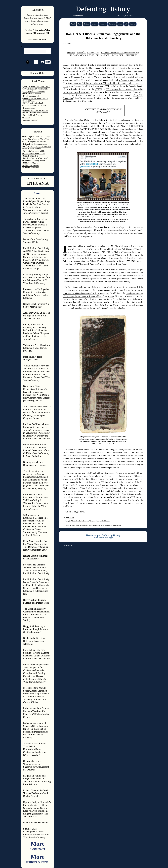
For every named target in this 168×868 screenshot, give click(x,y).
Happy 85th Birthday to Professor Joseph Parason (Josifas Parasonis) (35, 629)
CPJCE (91, 55)
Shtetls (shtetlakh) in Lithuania (36, 98)
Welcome (37, 10)
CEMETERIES (132, 55)
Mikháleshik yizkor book (33, 103)
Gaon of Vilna (29, 101)
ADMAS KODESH (103, 55)
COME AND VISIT (38, 178)
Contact (41, 21)
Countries (103, 24)
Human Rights (38, 73)
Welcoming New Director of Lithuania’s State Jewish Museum (37, 348)
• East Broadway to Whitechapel (35, 158)
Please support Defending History (103, 535)
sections (45, 15)
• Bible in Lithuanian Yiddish (34, 153)
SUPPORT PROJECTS (31, 168)
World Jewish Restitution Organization (110, 141)
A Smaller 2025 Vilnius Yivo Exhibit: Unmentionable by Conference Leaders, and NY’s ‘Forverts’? (35, 749)
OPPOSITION (93, 53)
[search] (35, 51)
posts (36, 18)
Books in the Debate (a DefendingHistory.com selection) (34, 641)
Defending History (103, 10)
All (126, 24)
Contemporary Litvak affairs (35, 106)
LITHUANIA (38, 183)
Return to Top (69, 517)
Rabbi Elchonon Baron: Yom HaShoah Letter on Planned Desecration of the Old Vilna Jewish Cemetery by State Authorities (36, 450)
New (80, 24)
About (120, 24)
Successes (112, 24)
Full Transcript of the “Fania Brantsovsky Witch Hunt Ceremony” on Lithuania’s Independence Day (93, 525)
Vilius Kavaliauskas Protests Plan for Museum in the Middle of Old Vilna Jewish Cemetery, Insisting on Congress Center (37, 412)
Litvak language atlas (32, 96)
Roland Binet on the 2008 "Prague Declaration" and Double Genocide (36, 793)
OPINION (71, 53)
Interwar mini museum (32, 94)
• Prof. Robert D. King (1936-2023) (36, 146)
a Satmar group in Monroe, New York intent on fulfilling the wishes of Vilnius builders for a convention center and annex (103, 83)
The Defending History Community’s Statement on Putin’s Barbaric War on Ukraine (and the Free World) (36, 615)
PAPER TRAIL (118, 55)
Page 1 (73, 24)
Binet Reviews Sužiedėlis (35, 823)
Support (133, 24)
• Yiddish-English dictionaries (34, 142)
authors (37, 15)
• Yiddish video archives (32, 149)
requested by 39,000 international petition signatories (86, 293)
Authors (95, 24)
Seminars (34, 21)
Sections (87, 24)
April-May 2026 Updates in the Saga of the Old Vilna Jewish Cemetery (37, 316)
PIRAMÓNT (82, 53)
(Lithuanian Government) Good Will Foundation (93, 135)
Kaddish (27, 117)
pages (42, 18)
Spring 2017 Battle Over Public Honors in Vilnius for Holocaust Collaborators (87, 521)
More (38, 845)
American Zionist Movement (84, 132)
